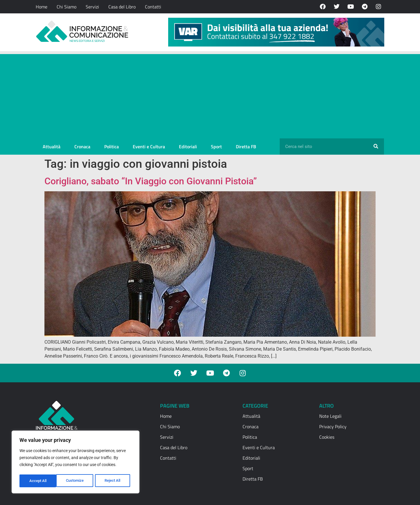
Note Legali (330, 416)
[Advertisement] (210, 95)
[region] (76, 463)
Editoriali (188, 147)
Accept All (114, 481)
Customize (38, 481)
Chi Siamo (67, 7)
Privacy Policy (333, 427)
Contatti (153, 7)
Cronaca (82, 147)
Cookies (327, 437)
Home (42, 7)
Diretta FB (246, 147)
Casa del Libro (122, 7)
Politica (112, 147)
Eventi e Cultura (149, 147)
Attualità (52, 147)
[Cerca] (376, 147)
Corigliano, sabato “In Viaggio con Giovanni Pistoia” (151, 181)
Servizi (92, 7)
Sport (216, 147)
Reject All (76, 481)
